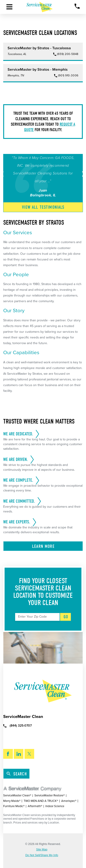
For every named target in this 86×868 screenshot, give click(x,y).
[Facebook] (8, 754)
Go (66, 617)
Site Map (42, 850)
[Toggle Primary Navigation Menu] (9, 7)
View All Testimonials (43, 207)
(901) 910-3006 (68, 76)
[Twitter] (29, 754)
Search (17, 774)
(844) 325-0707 (17, 725)
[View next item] (82, 174)
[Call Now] (77, 6)
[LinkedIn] (19, 754)
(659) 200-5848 (68, 54)
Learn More (43, 546)
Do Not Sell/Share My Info (42, 855)
